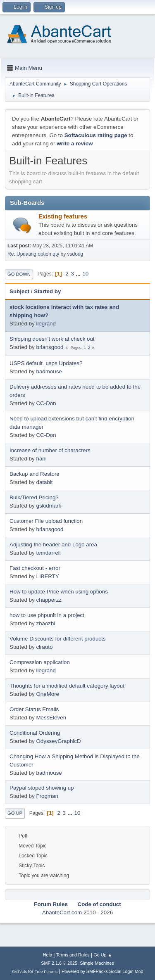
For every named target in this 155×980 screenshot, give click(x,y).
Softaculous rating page (96, 135)
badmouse (49, 371)
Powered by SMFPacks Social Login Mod (103, 971)
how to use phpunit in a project (47, 615)
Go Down (19, 274)
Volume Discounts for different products (57, 639)
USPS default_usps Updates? (46, 363)
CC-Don (46, 403)
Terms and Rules (73, 955)
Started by (47, 291)
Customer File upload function (46, 521)
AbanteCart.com (62, 912)
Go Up (15, 813)
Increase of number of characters (50, 450)
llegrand (46, 324)
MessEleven (51, 718)
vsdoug (75, 254)
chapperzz (49, 600)
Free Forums (46, 972)
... (79, 274)
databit (44, 482)
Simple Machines (97, 963)
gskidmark (49, 506)
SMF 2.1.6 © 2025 (59, 963)
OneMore (48, 694)
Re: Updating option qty (33, 254)
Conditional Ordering (35, 733)
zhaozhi (45, 623)
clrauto (44, 647)
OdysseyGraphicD (58, 741)
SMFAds (19, 972)
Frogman (47, 796)
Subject (19, 291)
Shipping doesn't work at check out (52, 339)
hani (41, 459)
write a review (75, 144)
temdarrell (48, 553)
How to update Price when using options (59, 592)
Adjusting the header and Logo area (53, 545)
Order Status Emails (34, 709)
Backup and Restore (35, 474)
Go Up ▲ (103, 955)
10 (85, 274)
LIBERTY (47, 576)
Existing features (63, 216)
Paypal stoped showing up (42, 788)
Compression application (40, 662)
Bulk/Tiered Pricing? (34, 497)
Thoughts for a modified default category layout (67, 686)
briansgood (50, 347)
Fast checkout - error (35, 568)
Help (48, 955)
